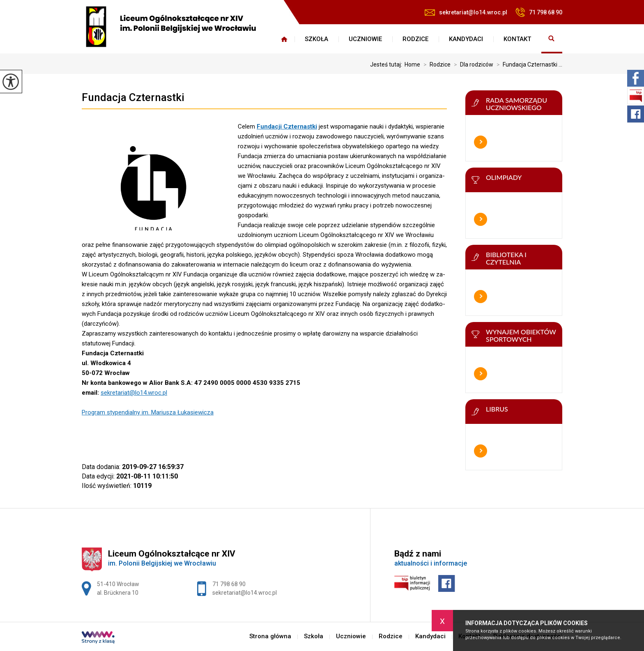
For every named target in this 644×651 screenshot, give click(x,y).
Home (412, 64)
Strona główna (284, 39)
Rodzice (415, 39)
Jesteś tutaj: (387, 64)
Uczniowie (365, 39)
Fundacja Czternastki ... (528, 64)
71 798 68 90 (539, 12)
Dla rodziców (472, 64)
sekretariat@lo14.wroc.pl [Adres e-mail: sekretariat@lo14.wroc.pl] (245, 593)
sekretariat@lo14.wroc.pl (466, 12)
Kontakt (517, 39)
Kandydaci (466, 39)
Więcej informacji (481, 142)
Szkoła (316, 39)
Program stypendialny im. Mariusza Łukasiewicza (148, 412)
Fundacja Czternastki (133, 97)
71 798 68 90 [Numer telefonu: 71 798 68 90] (229, 584)
